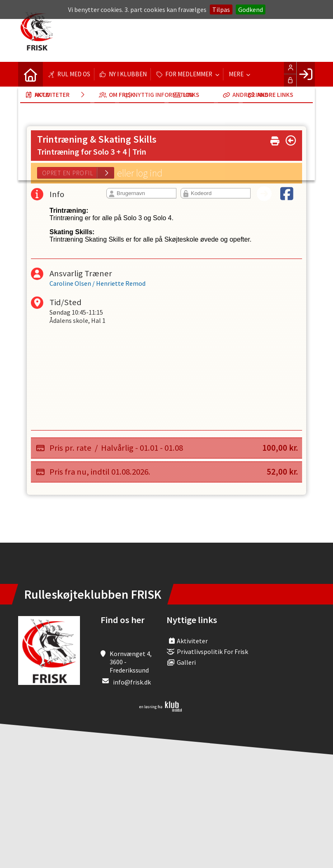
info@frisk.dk (132, 682)
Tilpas (221, 9)
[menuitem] (30, 74)
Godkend (251, 9)
